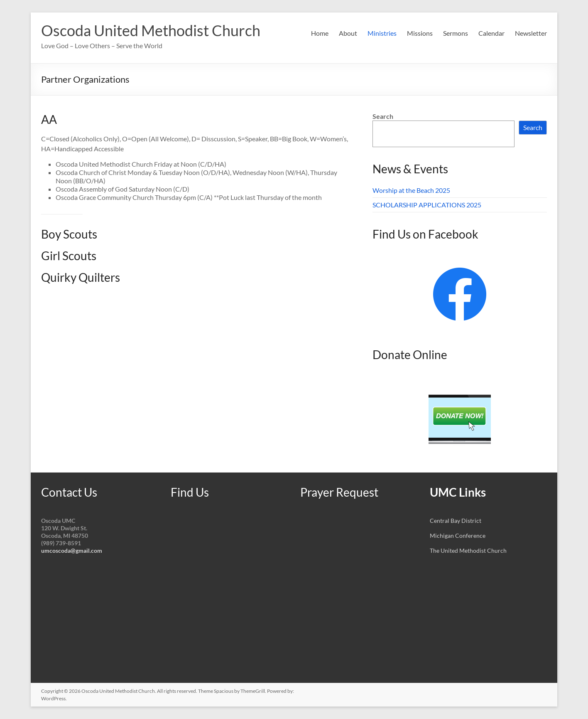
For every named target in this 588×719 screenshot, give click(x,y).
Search (383, 116)
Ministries (382, 33)
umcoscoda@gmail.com (72, 550)
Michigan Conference (458, 536)
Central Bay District (456, 521)
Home (320, 33)
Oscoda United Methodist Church (151, 30)
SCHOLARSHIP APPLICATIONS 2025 (427, 205)
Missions (420, 33)
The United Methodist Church (468, 550)
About (348, 33)
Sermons (456, 33)
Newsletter (531, 33)
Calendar (491, 33)
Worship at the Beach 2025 (411, 190)
